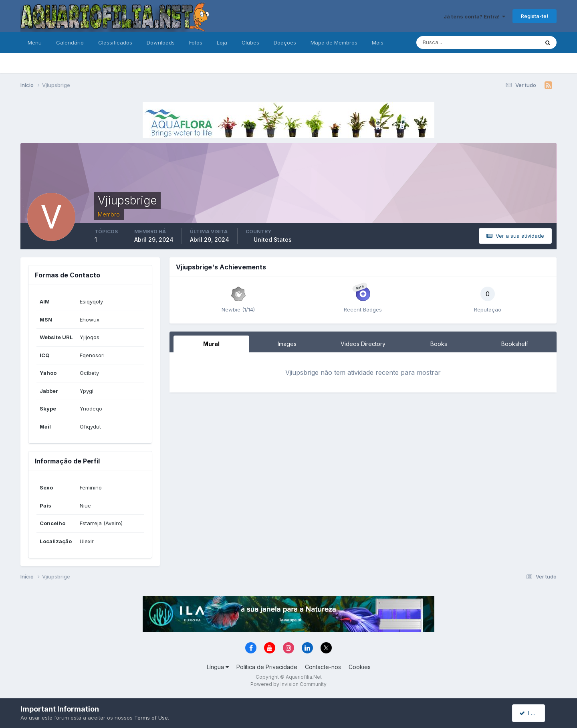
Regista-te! (535, 16)
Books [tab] (439, 344)
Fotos (196, 42)
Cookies (360, 667)
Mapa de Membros (334, 42)
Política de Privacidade (267, 667)
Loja (222, 42)
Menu (35, 42)
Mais (378, 42)
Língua (218, 667)
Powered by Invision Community (288, 684)
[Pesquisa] (452, 42)
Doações (285, 42)
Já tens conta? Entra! (474, 16)
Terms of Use (151, 718)
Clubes (250, 42)
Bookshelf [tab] (515, 344)
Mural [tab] (211, 344)
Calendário (70, 42)
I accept (533, 713)
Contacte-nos (323, 667)
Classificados (115, 42)
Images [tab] (287, 344)
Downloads (161, 42)
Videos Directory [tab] (363, 344)
